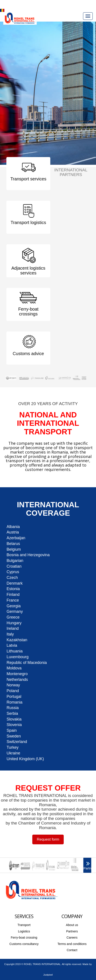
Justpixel (48, 975)
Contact (72, 950)
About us (72, 925)
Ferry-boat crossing (24, 937)
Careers (72, 937)
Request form (48, 839)
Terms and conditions (72, 944)
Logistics (24, 931)
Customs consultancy (24, 944)
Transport (24, 925)
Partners (72, 931)
